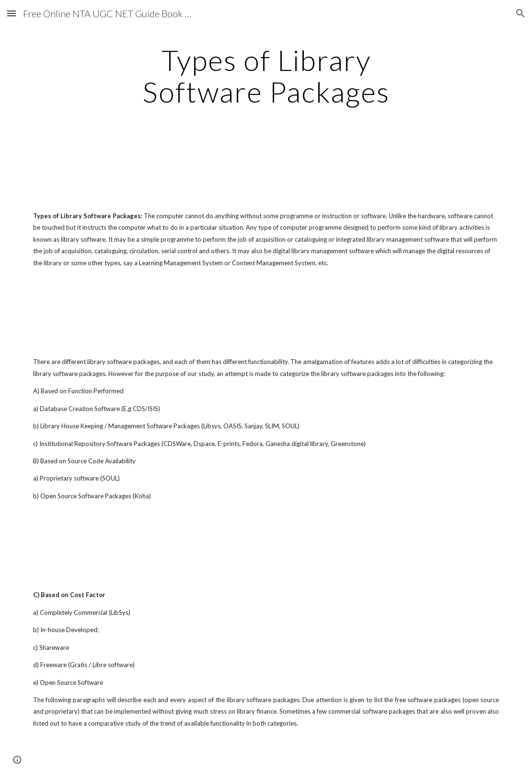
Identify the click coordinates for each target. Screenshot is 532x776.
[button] (12, 13)
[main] (266, 76)
